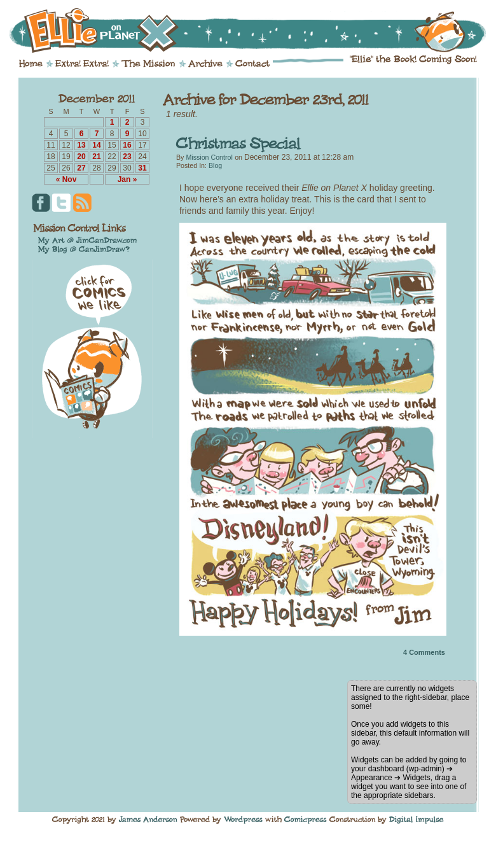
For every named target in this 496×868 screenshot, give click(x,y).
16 (127, 145)
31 (142, 168)
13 (81, 145)
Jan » (127, 179)
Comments (424, 652)
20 (81, 157)
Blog (215, 165)
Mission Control (209, 157)
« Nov (66, 179)
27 (81, 168)
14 (96, 145)
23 (127, 157)
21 (96, 157)
